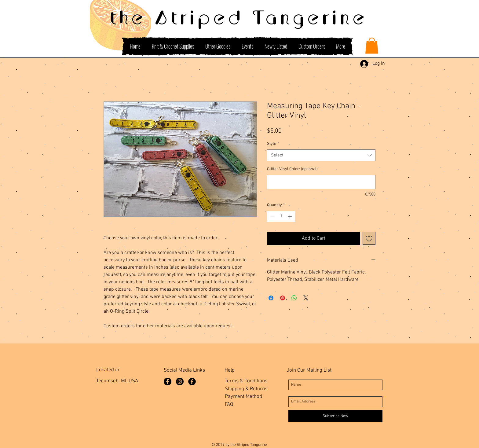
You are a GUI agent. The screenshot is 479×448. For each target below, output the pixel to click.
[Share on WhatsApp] (294, 298)
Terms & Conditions (246, 381)
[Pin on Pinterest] (283, 298)
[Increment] (290, 217)
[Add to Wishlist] (369, 238)
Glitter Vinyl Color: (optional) (292, 169)
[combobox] (321, 155)
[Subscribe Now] (335, 416)
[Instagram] (180, 382)
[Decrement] (272, 217)
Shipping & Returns (246, 389)
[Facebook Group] (192, 382)
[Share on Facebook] (271, 298)
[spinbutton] (281, 217)
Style (273, 144)
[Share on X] (306, 298)
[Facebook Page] (168, 382)
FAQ (229, 405)
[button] (372, 46)
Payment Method (243, 397)
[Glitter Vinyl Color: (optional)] (321, 182)
